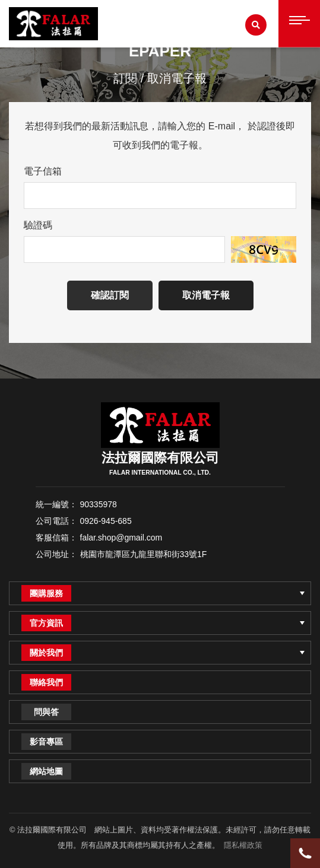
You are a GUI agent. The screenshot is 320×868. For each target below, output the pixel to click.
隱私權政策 (243, 845)
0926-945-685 (106, 521)
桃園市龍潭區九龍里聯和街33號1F (144, 554)
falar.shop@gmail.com (121, 538)
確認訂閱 (110, 295)
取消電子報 (206, 295)
